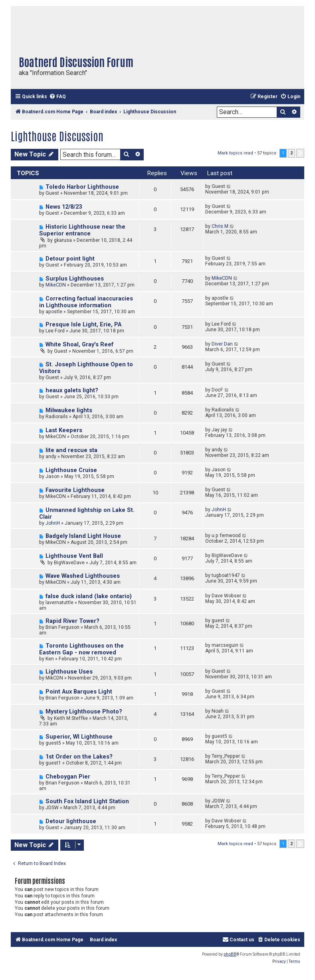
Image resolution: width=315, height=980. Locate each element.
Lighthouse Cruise (71, 470)
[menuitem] (57, 97)
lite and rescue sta (71, 450)
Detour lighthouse (71, 821)
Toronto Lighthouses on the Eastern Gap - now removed (81, 649)
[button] (300, 153)
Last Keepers (64, 430)
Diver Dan (222, 344)
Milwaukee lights (69, 410)
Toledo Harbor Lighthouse (82, 187)
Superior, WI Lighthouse (79, 737)
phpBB (230, 954)
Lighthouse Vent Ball (74, 556)
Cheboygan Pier (68, 777)
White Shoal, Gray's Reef (79, 345)
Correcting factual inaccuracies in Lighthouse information (86, 302)
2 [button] (291, 153)
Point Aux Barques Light (79, 692)
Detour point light (70, 259)
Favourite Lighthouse (75, 490)
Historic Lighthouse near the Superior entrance (82, 230)
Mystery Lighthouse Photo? (84, 712)
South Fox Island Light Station (87, 801)
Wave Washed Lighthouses (83, 576)
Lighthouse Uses (69, 672)
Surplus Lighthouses (75, 279)
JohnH (53, 523)
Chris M (220, 226)
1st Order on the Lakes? (79, 757)
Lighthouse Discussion (57, 136)
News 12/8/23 (64, 207)
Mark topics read (235, 153)
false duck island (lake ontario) (89, 596)
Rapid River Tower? (72, 621)
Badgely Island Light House (83, 536)
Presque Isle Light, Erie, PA (83, 325)
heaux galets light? (72, 390)
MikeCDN (56, 285)
